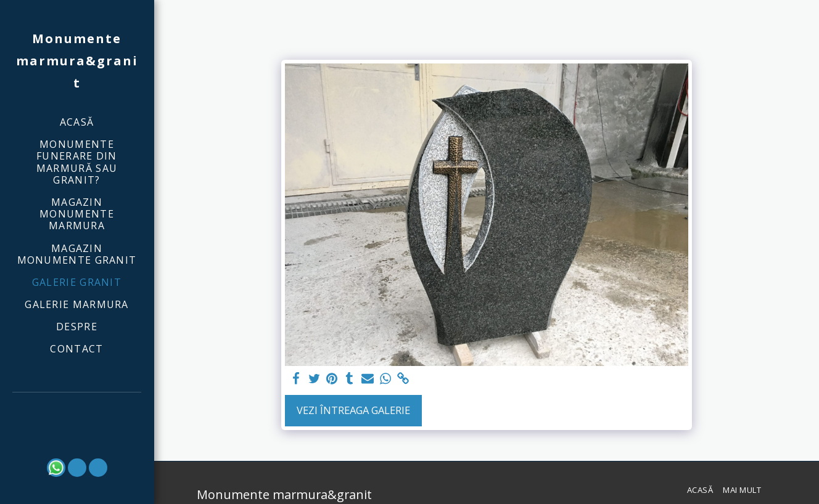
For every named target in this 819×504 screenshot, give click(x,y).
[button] (77, 409)
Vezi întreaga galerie (353, 410)
